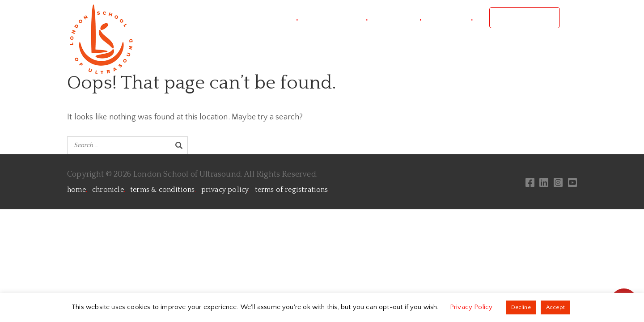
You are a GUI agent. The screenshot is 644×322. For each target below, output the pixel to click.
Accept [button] (555, 307)
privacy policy (226, 190)
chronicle (109, 190)
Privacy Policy (472, 307)
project (281, 18)
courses (403, 18)
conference (341, 18)
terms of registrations (292, 190)
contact (455, 18)
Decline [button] (521, 307)
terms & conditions (163, 190)
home (77, 190)
